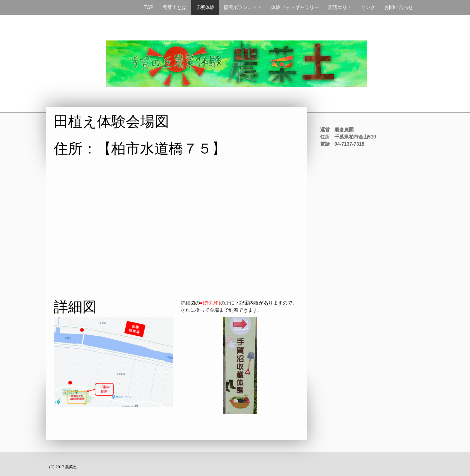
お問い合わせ (399, 7)
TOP (149, 7)
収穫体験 (205, 7)
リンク (368, 7)
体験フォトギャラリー (295, 7)
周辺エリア (340, 7)
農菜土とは (174, 7)
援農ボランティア (243, 7)
